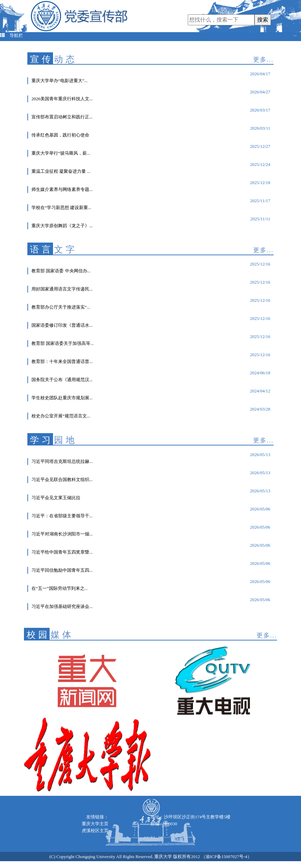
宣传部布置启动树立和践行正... (62, 117)
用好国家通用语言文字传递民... (62, 289)
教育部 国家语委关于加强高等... (63, 343)
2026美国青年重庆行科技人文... (62, 99)
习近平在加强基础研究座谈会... (62, 606)
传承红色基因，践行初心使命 (60, 135)
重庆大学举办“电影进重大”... (60, 81)
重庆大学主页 (95, 824)
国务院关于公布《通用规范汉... (62, 380)
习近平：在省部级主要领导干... (62, 516)
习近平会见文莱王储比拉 (56, 498)
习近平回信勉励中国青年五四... (62, 570)
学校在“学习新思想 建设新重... (61, 208)
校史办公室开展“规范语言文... (61, 416)
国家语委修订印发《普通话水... (62, 325)
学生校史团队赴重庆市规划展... (62, 398)
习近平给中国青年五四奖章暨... (62, 552)
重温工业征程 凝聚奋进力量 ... (61, 171)
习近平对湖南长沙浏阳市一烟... (62, 534)
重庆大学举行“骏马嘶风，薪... (61, 153)
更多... (263, 60)
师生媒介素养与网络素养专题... (62, 189)
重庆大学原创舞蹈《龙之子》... (62, 226)
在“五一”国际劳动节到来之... (60, 588)
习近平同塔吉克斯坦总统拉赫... (62, 461)
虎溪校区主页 (95, 831)
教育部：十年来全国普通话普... (62, 361)
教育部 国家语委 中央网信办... (61, 271)
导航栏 (148, 36)
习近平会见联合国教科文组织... (62, 480)
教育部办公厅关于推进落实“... (61, 307)
